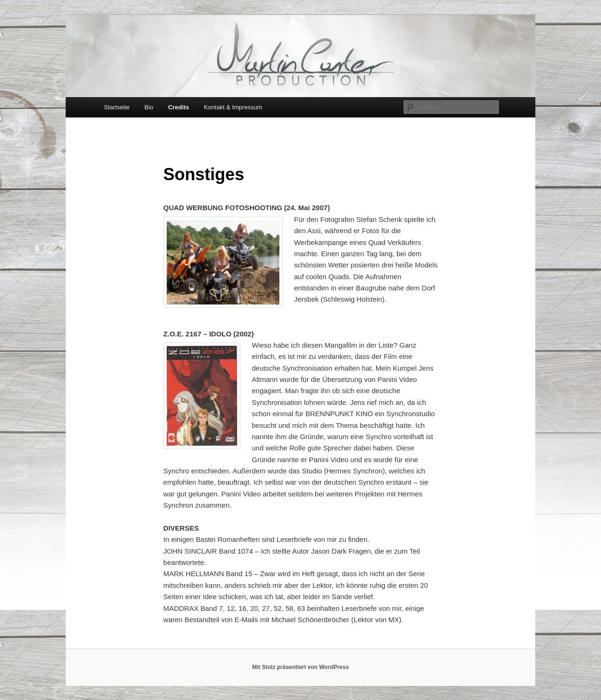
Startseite (117, 107)
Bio (149, 107)
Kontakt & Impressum (233, 107)
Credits (179, 107)
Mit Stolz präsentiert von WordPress (300, 667)
